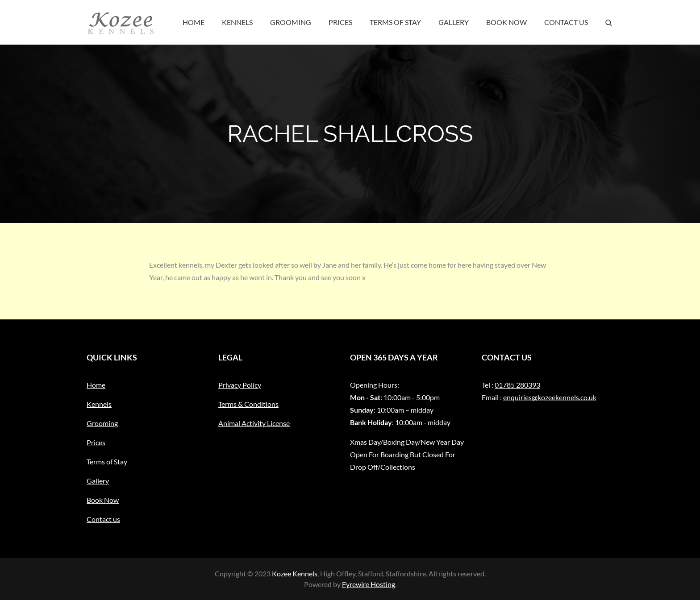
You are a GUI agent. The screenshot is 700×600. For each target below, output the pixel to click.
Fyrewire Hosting (369, 584)
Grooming (291, 22)
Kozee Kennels (295, 573)
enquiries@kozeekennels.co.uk (550, 397)
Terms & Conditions (248, 404)
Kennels (237, 22)
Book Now (506, 22)
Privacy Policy (240, 385)
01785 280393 (517, 385)
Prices (340, 22)
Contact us (566, 22)
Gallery (454, 22)
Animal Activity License (254, 423)
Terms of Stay (395, 22)
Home (194, 22)
